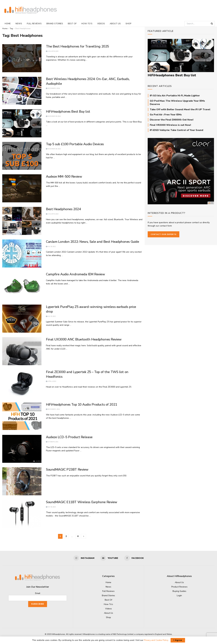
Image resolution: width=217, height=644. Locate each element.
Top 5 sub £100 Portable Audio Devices (75, 144)
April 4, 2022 (51, 381)
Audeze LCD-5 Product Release (69, 437)
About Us (115, 24)
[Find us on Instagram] (84, 558)
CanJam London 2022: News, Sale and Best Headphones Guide (92, 242)
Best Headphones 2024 (63, 209)
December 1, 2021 (53, 409)
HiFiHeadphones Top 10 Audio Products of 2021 (82, 405)
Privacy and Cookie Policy (156, 640)
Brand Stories (55, 24)
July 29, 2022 (51, 247)
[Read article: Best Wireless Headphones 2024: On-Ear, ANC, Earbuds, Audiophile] (22, 91)
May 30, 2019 (51, 507)
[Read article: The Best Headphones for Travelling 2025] (22, 58)
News (19, 24)
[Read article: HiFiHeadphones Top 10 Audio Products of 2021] (22, 416)
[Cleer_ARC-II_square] (181, 171)
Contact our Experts (164, 234)
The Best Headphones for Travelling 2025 (77, 46)
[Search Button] (212, 24)
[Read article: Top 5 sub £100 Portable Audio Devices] (22, 156)
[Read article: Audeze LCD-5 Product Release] (22, 449)
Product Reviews (179, 587)
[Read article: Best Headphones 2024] (22, 221)
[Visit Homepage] (31, 10)
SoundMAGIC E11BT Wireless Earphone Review (82, 502)
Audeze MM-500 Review (64, 177)
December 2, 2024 (53, 88)
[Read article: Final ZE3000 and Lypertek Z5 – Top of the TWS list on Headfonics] (22, 384)
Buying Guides (179, 591)
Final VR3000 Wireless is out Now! (170, 125)
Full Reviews (34, 24)
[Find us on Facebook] (134, 558)
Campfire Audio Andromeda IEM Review (75, 274)
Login (179, 596)
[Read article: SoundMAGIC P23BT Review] (22, 481)
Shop (128, 24)
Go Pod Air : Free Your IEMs (166, 115)
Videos (101, 24)
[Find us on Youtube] (109, 558)
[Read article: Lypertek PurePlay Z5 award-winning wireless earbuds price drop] (22, 319)
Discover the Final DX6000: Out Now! (172, 120)
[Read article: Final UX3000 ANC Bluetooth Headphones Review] (22, 351)
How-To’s (87, 24)
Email (38, 593)
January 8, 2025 (52, 51)
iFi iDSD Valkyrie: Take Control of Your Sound (176, 130)
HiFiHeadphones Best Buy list (68, 112)
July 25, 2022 (51, 316)
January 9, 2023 (52, 214)
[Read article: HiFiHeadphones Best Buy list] (22, 123)
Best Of (72, 24)
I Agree (178, 640)
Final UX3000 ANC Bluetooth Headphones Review (84, 339)
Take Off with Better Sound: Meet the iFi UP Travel (180, 109)
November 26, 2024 (53, 149)
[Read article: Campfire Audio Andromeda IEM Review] (22, 286)
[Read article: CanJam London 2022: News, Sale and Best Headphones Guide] (22, 253)
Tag (11, 28)
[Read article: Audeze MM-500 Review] (22, 188)
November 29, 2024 (53, 116)
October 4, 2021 (52, 442)
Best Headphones (23, 28)
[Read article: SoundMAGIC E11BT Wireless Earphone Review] (22, 514)
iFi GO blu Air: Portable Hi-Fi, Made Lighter (175, 96)
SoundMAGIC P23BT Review (67, 470)
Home (8, 24)
